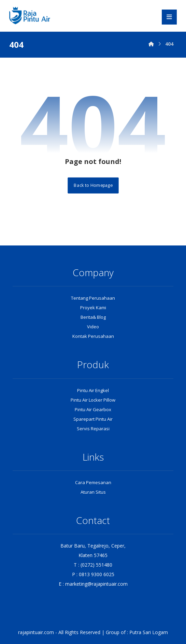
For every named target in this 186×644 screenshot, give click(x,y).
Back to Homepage (93, 185)
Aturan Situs (93, 492)
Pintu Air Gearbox (93, 409)
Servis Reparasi (93, 429)
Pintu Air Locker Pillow (93, 400)
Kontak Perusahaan (93, 336)
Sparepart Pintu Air (93, 419)
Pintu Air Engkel (93, 390)
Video (93, 327)
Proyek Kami (93, 308)
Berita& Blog (93, 317)
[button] (169, 17)
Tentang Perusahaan (93, 298)
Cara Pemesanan (93, 482)
